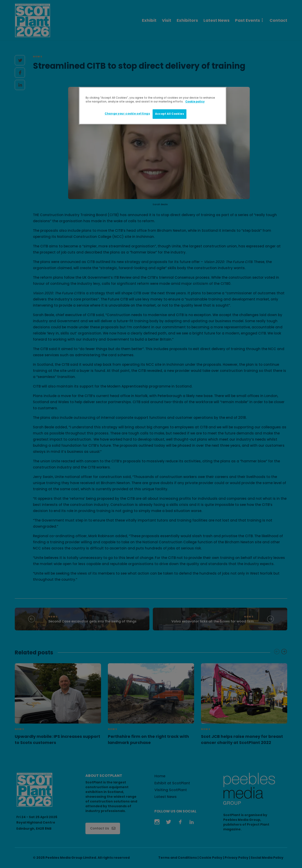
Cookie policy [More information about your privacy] (195, 102)
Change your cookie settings (127, 114)
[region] (153, 106)
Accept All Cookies (170, 114)
